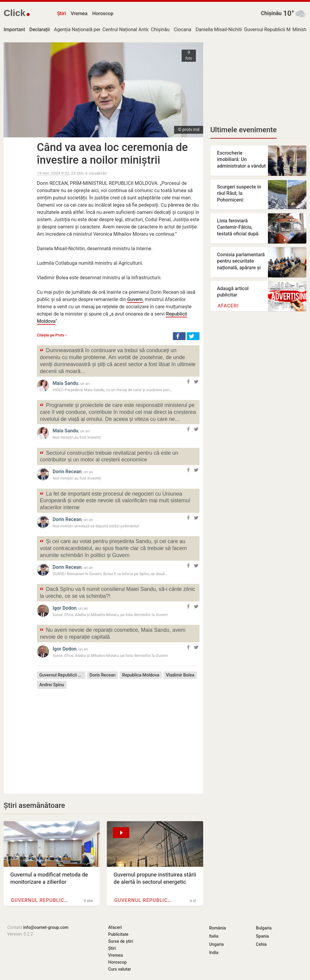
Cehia (261, 944)
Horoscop (103, 13)
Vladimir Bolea (180, 675)
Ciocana (183, 29)
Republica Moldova (141, 675)
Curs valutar (119, 969)
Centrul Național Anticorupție (134, 29)
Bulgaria (264, 928)
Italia (214, 936)
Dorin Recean (67, 472)
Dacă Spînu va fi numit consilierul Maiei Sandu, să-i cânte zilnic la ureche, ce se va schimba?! (117, 592)
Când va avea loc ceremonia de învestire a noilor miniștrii (112, 154)
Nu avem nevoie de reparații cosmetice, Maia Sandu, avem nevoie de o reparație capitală (112, 633)
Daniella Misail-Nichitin (220, 29)
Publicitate (118, 934)
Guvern (135, 299)
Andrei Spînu (52, 685)
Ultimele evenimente (244, 130)
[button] (179, 336)
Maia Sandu (66, 383)
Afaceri (228, 306)
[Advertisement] (118, 737)
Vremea (79, 13)
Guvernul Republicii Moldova (274, 29)
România (218, 928)
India (214, 952)
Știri (62, 13)
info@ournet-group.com (46, 927)
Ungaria (217, 944)
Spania (262, 936)
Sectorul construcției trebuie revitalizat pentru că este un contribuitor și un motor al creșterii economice (109, 456)
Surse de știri (120, 941)
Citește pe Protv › (52, 335)
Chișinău (271, 13)
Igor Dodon (65, 608)
